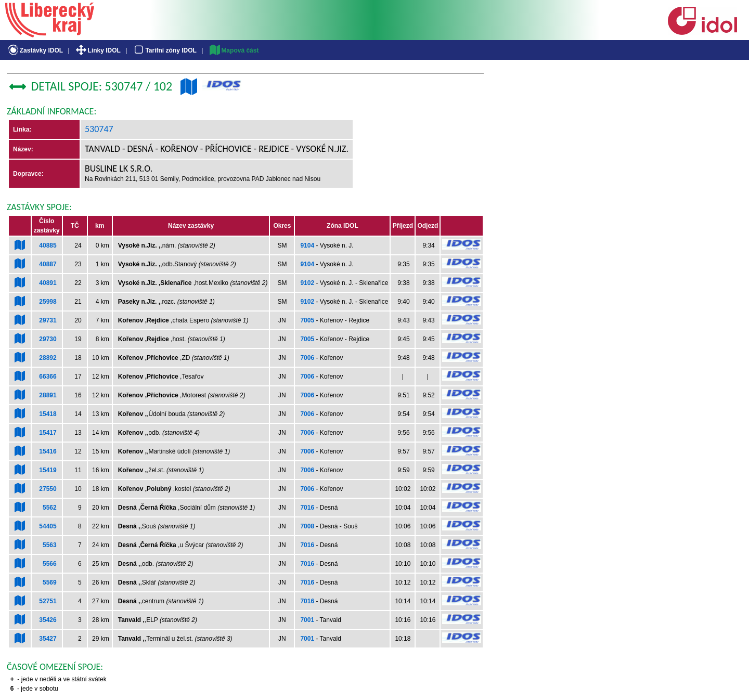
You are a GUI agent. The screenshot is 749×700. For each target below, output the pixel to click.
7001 (307, 620)
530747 (99, 129)
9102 (307, 283)
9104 (307, 245)
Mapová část (234, 50)
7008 (307, 526)
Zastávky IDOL (35, 50)
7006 (307, 358)
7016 (307, 508)
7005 (307, 320)
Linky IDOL (98, 50)
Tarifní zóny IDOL (164, 50)
